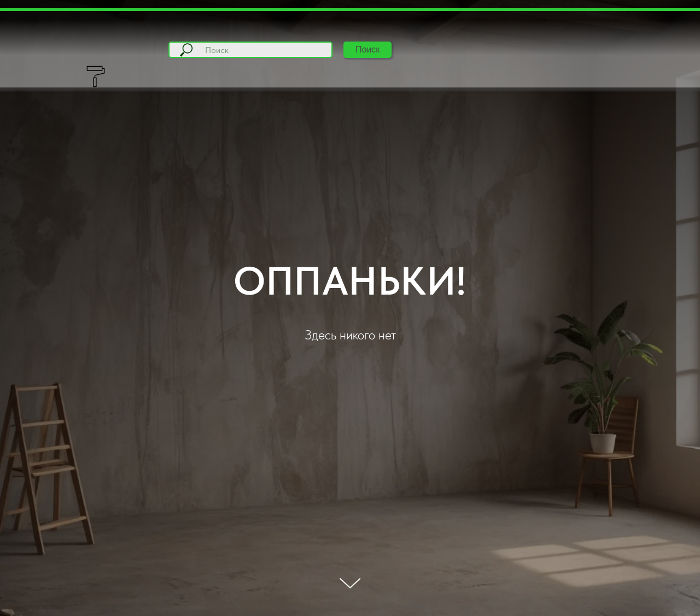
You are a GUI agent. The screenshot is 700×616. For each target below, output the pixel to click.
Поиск (367, 49)
